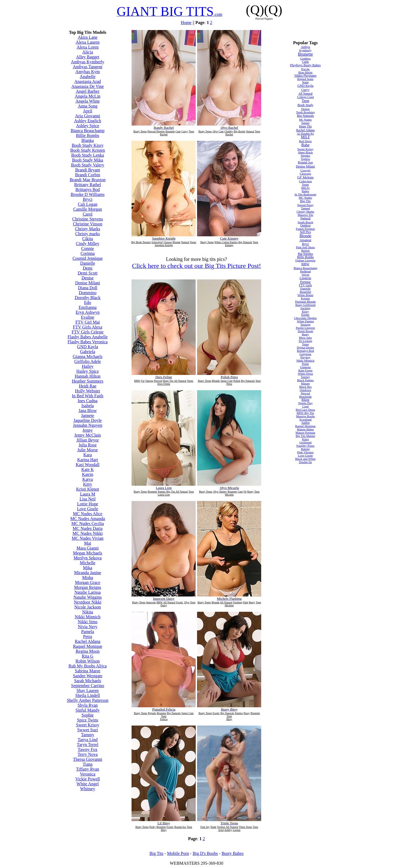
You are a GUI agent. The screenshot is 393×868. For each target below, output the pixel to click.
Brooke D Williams (88, 194)
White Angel (87, 784)
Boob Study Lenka (88, 155)
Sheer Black (305, 152)
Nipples (306, 156)
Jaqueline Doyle (88, 420)
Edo (88, 302)
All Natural (305, 94)
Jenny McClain (87, 435)
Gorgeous (305, 354)
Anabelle (88, 77)
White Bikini (305, 295)
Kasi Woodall (88, 465)
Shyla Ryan (88, 705)
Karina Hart (88, 460)
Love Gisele (88, 509)
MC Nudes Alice (88, 514)
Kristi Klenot (88, 489)
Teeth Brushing (306, 112)
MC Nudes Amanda (87, 519)
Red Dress (305, 141)
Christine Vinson (88, 224)
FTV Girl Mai (87, 322)
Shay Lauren (87, 690)
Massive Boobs (306, 416)
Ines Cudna (88, 401)
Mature (305, 383)
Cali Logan (88, 204)
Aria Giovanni (88, 116)
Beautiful (305, 292)
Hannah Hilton (88, 376)
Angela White (87, 101)
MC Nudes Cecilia (87, 524)
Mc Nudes (305, 120)
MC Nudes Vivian (88, 538)
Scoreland (306, 419)
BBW (305, 264)
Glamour (305, 367)
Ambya (305, 47)
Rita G (88, 656)
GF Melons (305, 177)
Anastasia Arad (87, 81)
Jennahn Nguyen (87, 425)
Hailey (88, 366)
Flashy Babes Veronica (88, 342)
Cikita (87, 239)
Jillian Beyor (88, 440)
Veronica (88, 774)
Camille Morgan (87, 209)
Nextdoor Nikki (88, 602)
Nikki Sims (88, 622)
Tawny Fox (88, 749)
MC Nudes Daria (87, 528)
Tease (305, 344)
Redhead (305, 271)
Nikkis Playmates (305, 76)
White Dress (305, 374)
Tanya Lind (87, 740)
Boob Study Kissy (88, 145)
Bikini (306, 400)
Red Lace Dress (306, 410)
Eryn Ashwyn (88, 312)
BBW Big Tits (305, 413)
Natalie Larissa (88, 592)
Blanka (87, 140)
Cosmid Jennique (88, 258)
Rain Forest (305, 370)
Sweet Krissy (88, 725)
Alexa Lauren (88, 42)
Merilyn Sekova (88, 558)
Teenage (305, 324)
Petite (305, 364)
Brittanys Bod (87, 190)
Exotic (305, 315)
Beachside (305, 396)
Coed (305, 406)
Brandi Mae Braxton (88, 180)
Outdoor (305, 225)
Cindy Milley (88, 244)
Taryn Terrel (88, 745)
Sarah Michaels (87, 681)
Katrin (88, 474)
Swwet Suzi (88, 730)
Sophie (88, 715)
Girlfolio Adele (87, 361)
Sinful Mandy (88, 710)
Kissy (305, 311)
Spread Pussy (305, 205)
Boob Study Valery (87, 165)
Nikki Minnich (88, 617)
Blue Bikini (305, 72)
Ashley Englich (87, 121)
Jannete (88, 415)
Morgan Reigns (88, 587)
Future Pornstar (305, 229)
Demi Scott (88, 273)
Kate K (88, 469)
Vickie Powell (88, 779)
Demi (88, 268)
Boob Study (305, 105)
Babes (305, 191)
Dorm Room (305, 331)
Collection (306, 181)
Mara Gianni (87, 548)
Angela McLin (88, 96)
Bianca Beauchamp (88, 131)
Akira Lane (88, 37)
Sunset (305, 123)
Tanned (306, 208)
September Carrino (87, 686)
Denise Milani (87, 283)
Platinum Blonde (305, 302)
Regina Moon (88, 651)
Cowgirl (306, 170)
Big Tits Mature (306, 436)
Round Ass (306, 162)
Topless (305, 159)
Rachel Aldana (88, 641)
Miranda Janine (87, 573)
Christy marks (88, 234)
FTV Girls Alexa (87, 327)
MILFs (305, 188)
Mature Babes (305, 429)
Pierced (305, 393)
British (305, 250)
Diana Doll (88, 288)
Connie (88, 248)
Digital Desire (305, 347)
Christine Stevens (88, 219)
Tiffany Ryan (88, 769)
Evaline (88, 317)
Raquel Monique (87, 646)
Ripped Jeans (305, 79)
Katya (88, 479)
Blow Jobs (306, 338)
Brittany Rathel (88, 185)
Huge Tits (306, 126)
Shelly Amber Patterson (88, 700)
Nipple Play (305, 403)
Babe (305, 145)
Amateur (305, 240)
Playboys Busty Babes (305, 65)
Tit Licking (305, 341)
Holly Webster (88, 391)
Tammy (88, 735)
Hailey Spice (88, 371)
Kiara (306, 439)
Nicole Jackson (87, 607)
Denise (88, 278)
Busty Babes (233, 853)
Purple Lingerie (305, 328)
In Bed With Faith (87, 396)
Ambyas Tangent (88, 67)
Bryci (88, 199)
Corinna (88, 253)
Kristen (306, 298)
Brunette (305, 54)
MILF (305, 137)
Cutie (306, 62)
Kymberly (305, 50)
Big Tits (305, 201)
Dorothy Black (88, 298)
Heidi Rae (88, 386)
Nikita (88, 612)
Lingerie (306, 278)
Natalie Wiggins (87, 597)
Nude (305, 82)
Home (186, 23)
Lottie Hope (88, 504)
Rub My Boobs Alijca (88, 666)
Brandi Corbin (88, 175)
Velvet (306, 275)
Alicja (87, 52)
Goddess (306, 58)
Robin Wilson (88, 661)
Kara (87, 455)
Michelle (88, 563)
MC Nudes (306, 198)
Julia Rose (88, 445)
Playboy (306, 357)
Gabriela (87, 352)
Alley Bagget (88, 57)
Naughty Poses (306, 446)
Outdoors (305, 390)
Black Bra (305, 387)
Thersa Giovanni (87, 759)
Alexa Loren (88, 47)
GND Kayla (88, 347)
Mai (88, 543)
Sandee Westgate (88, 676)
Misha (88, 578)
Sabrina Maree (88, 671)
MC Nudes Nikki (88, 533)
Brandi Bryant (87, 170)
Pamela (87, 632)
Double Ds (305, 462)
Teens (305, 184)
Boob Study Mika (88, 160)
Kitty (88, 484)
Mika (88, 568)
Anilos (306, 423)
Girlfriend (306, 442)
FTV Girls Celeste (87, 332)
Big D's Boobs (205, 853)
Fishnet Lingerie (305, 260)
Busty (305, 334)
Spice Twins (88, 720)
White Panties (305, 321)
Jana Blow (87, 411)
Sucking (306, 308)
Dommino (88, 293)
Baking (305, 449)
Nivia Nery (88, 627)
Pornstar (305, 282)
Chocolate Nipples (306, 318)
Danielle (88, 263)
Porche (305, 69)
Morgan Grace (88, 582)
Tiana (88, 764)
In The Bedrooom (305, 194)
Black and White (306, 459)
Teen (305, 101)
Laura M (88, 494)
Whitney (87, 789)
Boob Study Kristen (87, 150)
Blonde (305, 236)
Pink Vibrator (305, 452)
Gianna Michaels (88, 357)
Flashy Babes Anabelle (88, 337)
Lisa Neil (87, 499)
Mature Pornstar (305, 432)
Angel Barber (88, 91)
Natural (305, 218)
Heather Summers (87, 381)
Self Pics (306, 232)
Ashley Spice (88, 126)
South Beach (306, 222)
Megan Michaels (87, 553)
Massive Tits (306, 215)
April (88, 111)
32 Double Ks (305, 133)
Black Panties (305, 380)
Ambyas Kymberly (88, 62)
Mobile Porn (178, 853)
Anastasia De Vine (88, 86)
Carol (88, 214)
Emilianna (88, 307)
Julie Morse (87, 450)
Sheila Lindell (88, 695)
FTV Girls (305, 285)
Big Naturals (305, 116)
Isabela (87, 406)
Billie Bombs (88, 135)
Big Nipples (305, 254)
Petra (88, 636)
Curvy (305, 90)
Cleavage (305, 174)
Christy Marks (88, 229)
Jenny (87, 430)
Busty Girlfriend (305, 305)
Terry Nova (87, 754)
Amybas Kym (87, 72)
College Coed (305, 97)
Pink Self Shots (306, 247)
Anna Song (88, 106)
